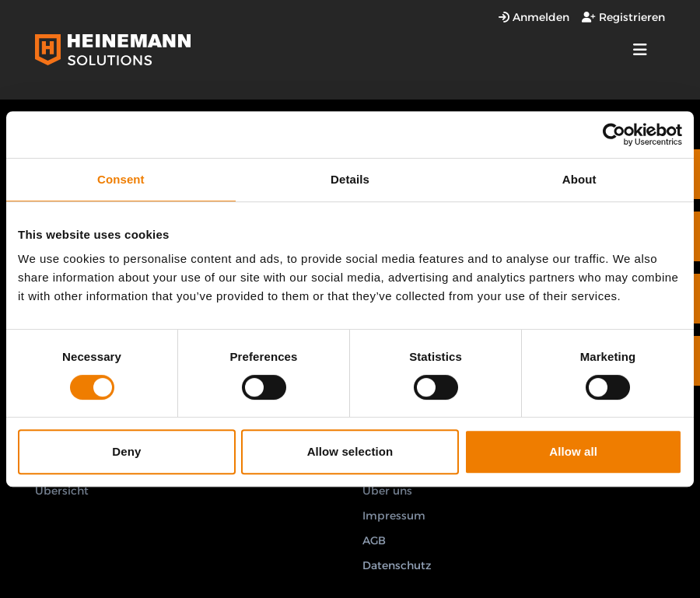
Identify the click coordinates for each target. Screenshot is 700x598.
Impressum (394, 516)
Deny (126, 451)
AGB (374, 540)
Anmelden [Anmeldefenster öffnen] (534, 17)
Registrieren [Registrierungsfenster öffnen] (623, 17)
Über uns (387, 491)
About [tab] (579, 179)
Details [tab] (350, 179)
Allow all (573, 451)
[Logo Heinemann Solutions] (113, 49)
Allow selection (350, 451)
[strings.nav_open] (640, 50)
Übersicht (62, 491)
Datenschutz (397, 565)
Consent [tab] (121, 179)
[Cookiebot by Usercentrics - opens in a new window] (614, 135)
